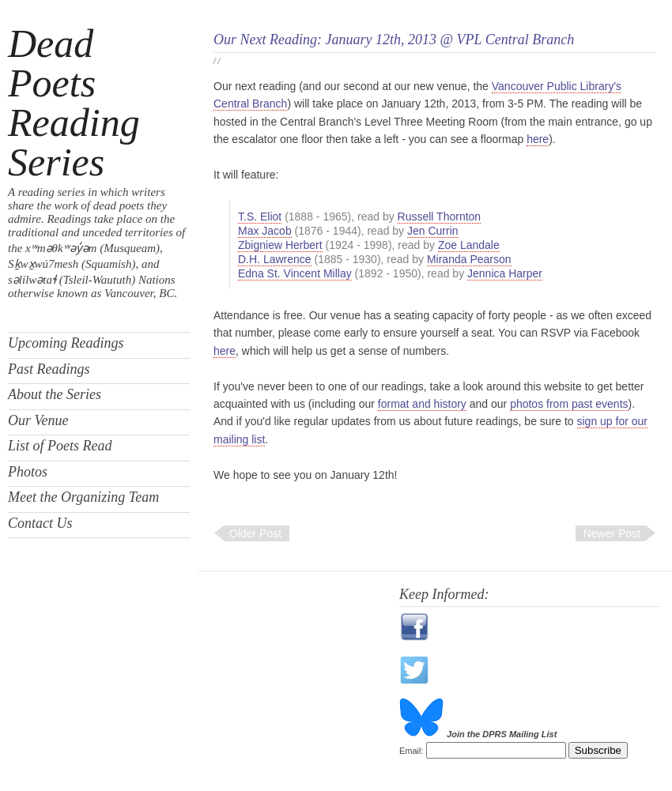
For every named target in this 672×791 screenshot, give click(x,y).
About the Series (55, 394)
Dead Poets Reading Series (74, 103)
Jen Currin (433, 231)
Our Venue (38, 420)
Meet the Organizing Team (83, 497)
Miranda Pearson (469, 259)
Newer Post (612, 533)
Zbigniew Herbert (280, 245)
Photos (28, 472)
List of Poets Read (60, 446)
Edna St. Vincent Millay (295, 273)
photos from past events (569, 404)
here (538, 139)
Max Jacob (265, 231)
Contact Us (40, 523)
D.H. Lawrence (275, 259)
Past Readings (49, 369)
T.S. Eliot (260, 217)
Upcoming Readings (66, 343)
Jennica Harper (505, 273)
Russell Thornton (440, 217)
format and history (422, 404)
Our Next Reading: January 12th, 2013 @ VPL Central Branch (394, 40)
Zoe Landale (469, 245)
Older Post (255, 533)
